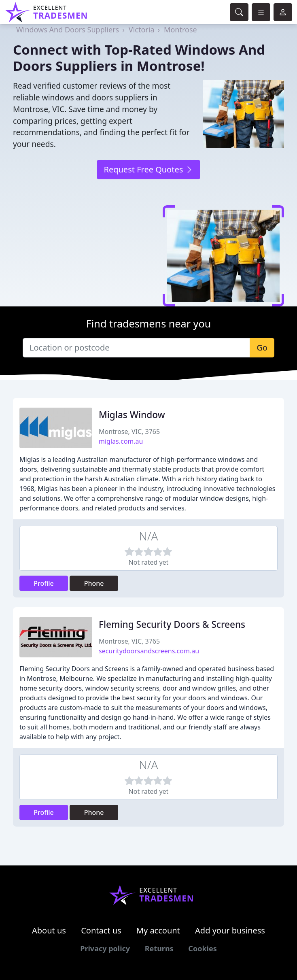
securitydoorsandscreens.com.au (149, 651)
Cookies (202, 948)
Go (262, 348)
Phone (94, 583)
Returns (159, 948)
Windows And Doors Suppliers (68, 30)
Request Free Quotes (148, 169)
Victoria (142, 30)
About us (49, 930)
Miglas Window (132, 415)
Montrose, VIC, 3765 (129, 432)
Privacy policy (105, 948)
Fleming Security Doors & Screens (172, 624)
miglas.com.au (121, 441)
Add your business (230, 930)
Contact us (101, 930)
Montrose (180, 30)
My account (158, 930)
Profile (44, 583)
